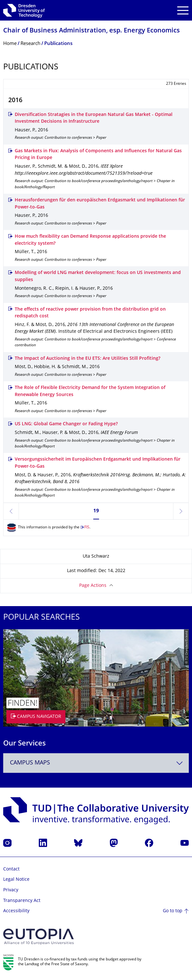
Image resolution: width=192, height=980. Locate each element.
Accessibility (16, 911)
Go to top (173, 911)
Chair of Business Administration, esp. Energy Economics (92, 31)
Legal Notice (16, 880)
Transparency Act (22, 901)
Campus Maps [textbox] (30, 763)
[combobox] (96, 763)
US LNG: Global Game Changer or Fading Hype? (66, 424)
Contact (11, 869)
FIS (87, 528)
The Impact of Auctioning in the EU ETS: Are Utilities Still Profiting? (88, 359)
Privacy (11, 890)
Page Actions (93, 586)
